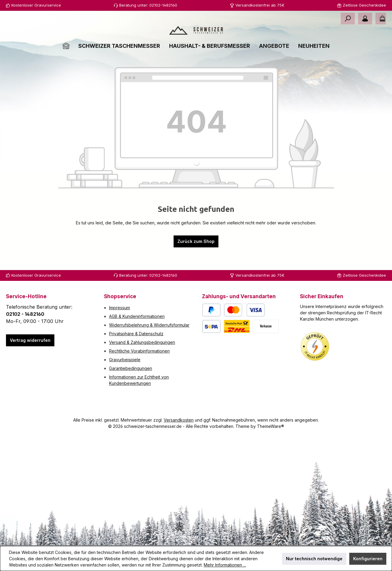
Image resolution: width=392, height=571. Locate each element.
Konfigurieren (368, 559)
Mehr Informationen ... (225, 565)
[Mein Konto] (365, 19)
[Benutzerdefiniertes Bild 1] (315, 347)
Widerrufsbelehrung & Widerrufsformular (149, 325)
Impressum (120, 308)
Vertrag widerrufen (30, 340)
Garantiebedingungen (131, 368)
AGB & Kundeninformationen (137, 316)
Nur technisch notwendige (314, 559)
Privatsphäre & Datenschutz (136, 334)
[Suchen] (348, 19)
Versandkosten (179, 420)
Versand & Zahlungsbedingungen (142, 342)
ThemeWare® (271, 426)
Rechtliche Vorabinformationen (139, 351)
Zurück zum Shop (196, 264)
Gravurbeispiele (125, 360)
